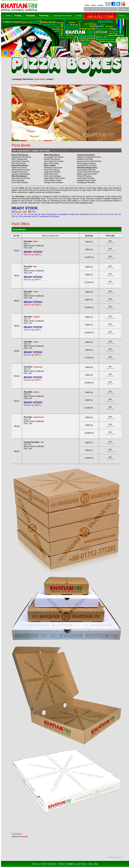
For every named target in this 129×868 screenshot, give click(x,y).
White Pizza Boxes (52, 155)
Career (90, 864)
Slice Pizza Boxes (19, 176)
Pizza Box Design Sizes (87, 168)
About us (36, 864)
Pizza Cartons (50, 166)
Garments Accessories (62, 16)
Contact (121, 16)
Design (79, 16)
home (87, 5)
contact (100, 5)
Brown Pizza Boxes (20, 155)
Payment (61, 864)
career (93, 5)
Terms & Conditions (49, 864)
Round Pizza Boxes (20, 166)
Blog (96, 864)
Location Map (80, 864)
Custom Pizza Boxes (86, 155)
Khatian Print (108, 190)
